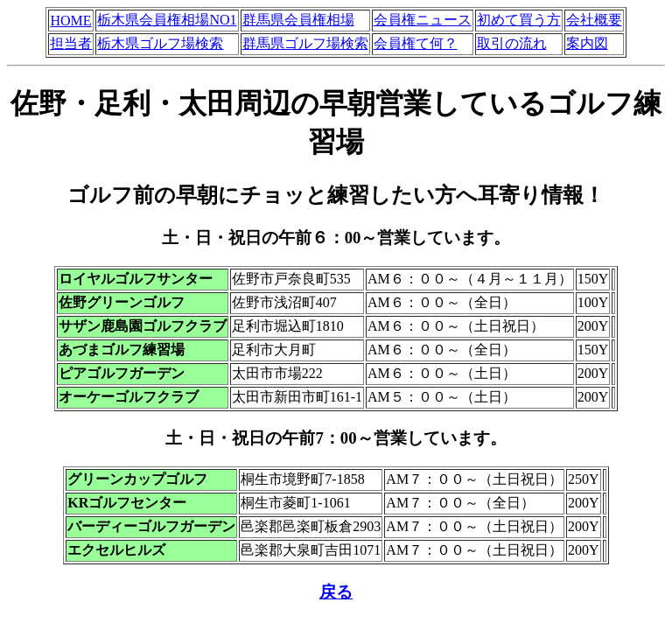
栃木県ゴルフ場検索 (160, 43)
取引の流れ (512, 43)
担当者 (71, 43)
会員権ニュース (423, 20)
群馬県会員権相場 (298, 20)
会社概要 (594, 20)
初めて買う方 (519, 20)
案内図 (587, 43)
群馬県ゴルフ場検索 (305, 43)
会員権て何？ (416, 43)
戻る (336, 592)
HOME (70, 21)
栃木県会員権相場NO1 (167, 20)
